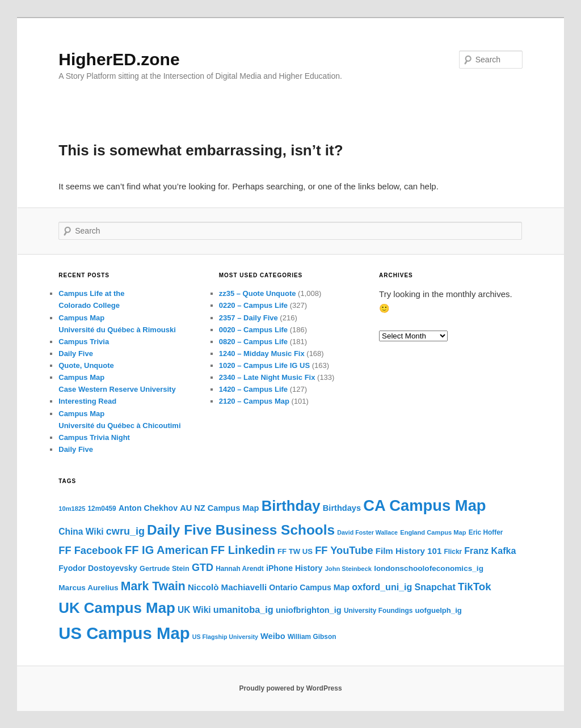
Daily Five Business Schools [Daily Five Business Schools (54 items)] (241, 530)
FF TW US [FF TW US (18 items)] (295, 551)
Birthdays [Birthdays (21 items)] (342, 508)
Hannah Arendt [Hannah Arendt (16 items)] (240, 569)
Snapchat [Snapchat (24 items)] (435, 587)
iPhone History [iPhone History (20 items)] (294, 568)
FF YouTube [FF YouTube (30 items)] (344, 550)
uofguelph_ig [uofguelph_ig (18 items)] (439, 610)
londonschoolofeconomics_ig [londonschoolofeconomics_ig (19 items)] (429, 568)
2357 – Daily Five (249, 318)
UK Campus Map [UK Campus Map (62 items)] (117, 608)
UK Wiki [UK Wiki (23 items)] (194, 610)
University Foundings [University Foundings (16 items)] (378, 611)
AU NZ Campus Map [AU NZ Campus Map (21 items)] (219, 508)
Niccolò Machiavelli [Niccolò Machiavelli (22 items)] (227, 587)
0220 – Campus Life (253, 305)
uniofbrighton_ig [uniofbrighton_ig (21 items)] (309, 610)
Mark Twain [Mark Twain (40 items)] (153, 586)
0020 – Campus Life (253, 330)
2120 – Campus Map (254, 401)
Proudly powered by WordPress (290, 688)
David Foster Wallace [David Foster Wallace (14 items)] (367, 532)
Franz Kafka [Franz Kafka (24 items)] (490, 551)
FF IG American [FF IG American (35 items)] (167, 550)
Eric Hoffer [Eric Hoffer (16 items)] (486, 532)
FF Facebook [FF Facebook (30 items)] (90, 550)
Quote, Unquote (86, 365)
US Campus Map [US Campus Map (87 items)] (124, 633)
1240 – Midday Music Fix (262, 354)
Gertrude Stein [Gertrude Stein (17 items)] (165, 569)
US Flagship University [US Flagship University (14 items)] (225, 637)
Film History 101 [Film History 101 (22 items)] (409, 551)
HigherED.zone (119, 59)
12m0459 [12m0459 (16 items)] (102, 509)
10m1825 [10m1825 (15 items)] (72, 509)
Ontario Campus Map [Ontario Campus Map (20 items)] (309, 587)
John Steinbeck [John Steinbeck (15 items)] (348, 569)
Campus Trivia (84, 342)
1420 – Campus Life (253, 389)
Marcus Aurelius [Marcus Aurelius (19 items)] (88, 588)
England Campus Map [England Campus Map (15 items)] (433, 532)
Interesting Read (87, 401)
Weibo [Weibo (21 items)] (273, 636)
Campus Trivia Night (94, 437)
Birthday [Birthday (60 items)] (291, 506)
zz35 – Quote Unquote (258, 293)
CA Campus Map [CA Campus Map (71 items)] (424, 505)
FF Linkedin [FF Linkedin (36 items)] (243, 550)
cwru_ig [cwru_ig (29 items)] (125, 531)
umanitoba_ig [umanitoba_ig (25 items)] (243, 610)
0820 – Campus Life (253, 342)
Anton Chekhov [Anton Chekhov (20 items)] (148, 508)
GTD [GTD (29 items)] (203, 568)
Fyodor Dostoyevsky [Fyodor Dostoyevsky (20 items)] (98, 568)
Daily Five (76, 354)
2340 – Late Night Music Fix (267, 377)
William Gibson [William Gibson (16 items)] (312, 637)
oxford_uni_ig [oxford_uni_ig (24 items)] (382, 587)
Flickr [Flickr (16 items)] (453, 552)
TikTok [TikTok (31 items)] (475, 587)
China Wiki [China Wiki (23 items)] (81, 532)
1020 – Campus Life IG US (264, 365)
